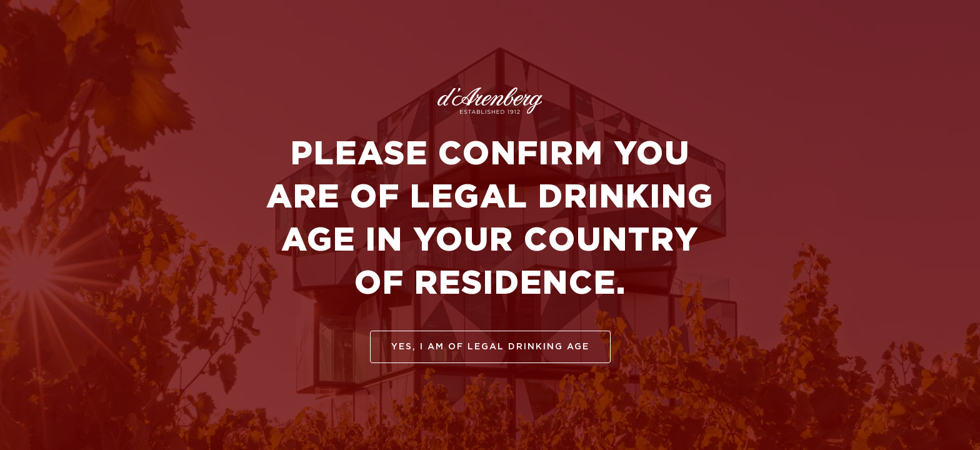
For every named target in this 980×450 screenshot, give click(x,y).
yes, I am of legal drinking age (490, 347)
